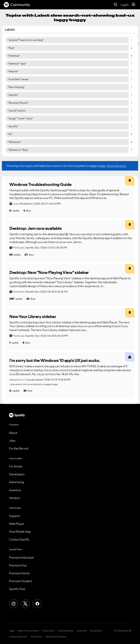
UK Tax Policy (36, 637)
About (13, 433)
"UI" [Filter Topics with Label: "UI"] (10, 134)
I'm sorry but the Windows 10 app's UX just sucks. (55, 360)
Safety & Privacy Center (28, 631)
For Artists (16, 466)
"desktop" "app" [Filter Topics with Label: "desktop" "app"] (17, 64)
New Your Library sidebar (33, 316)
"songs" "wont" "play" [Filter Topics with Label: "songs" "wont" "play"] (20, 118)
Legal (12, 631)
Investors (15, 490)
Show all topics (117, 166)
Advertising (17, 482)
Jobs (12, 441)
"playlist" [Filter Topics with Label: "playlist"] (13, 95)
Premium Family (19, 573)
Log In (125, 5)
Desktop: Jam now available (36, 228)
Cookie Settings (66, 631)
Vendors (15, 498)
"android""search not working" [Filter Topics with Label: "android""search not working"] (26, 40)
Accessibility (96, 631)
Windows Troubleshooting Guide (40, 184)
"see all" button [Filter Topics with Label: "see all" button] (17, 111)
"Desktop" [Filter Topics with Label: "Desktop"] (14, 56)
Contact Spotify (19, 539)
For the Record (19, 448)
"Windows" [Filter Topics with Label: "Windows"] (14, 142)
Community (17, 5)
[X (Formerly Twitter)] (25, 604)
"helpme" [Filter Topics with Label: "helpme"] (13, 71)
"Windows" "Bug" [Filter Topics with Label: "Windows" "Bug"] (18, 150)
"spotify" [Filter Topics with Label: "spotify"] (13, 126)
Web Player (17, 524)
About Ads (82, 631)
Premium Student (20, 581)
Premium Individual (21, 557)
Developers (17, 474)
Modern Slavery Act (18, 637)
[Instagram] (13, 604)
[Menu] (133, 5)
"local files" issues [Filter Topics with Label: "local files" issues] (18, 79)
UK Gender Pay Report (56, 637)
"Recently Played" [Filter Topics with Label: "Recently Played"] (18, 103)
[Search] (116, 5)
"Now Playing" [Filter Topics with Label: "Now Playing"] (16, 87)
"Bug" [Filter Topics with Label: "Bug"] (11, 48)
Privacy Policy (48, 631)
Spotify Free (17, 589)
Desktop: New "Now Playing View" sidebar (49, 272)
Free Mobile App (20, 532)
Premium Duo (18, 565)
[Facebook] (37, 604)
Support (14, 516)
